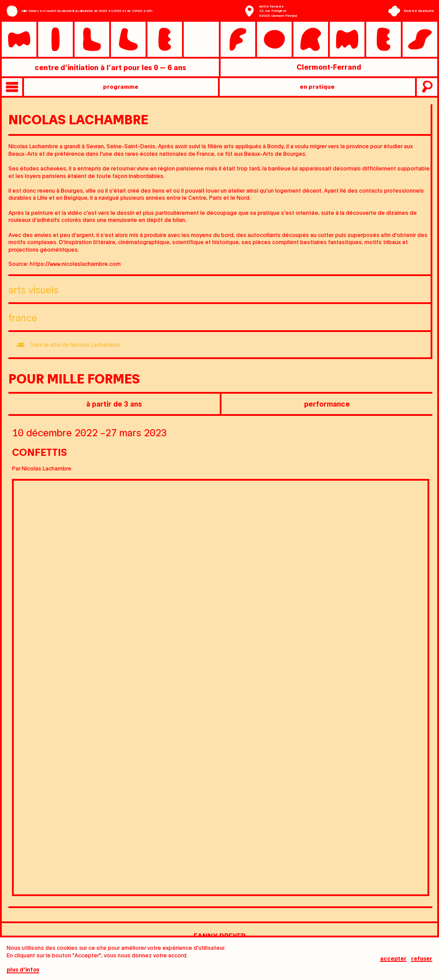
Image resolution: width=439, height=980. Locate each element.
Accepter (393, 958)
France (23, 317)
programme (121, 86)
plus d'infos (23, 970)
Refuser (422, 958)
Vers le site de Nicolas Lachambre (75, 344)
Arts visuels (34, 289)
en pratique (317, 86)
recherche (426, 87)
